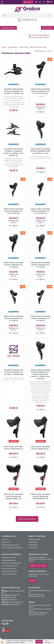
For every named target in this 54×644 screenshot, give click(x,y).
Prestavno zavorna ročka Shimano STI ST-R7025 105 (40, 211)
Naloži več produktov (27, 519)
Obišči (32, 581)
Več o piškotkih (48, 642)
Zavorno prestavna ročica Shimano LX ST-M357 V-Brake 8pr (14, 372)
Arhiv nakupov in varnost (10, 566)
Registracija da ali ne (9, 558)
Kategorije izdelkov (8, 28)
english (51, 2)
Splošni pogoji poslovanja (10, 545)
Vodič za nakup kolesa (9, 574)
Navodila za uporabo (9, 569)
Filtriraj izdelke (47, 28)
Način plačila (33, 542)
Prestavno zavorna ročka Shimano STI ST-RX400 (13, 265)
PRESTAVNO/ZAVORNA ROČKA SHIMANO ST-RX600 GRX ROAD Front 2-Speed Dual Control (41, 374)
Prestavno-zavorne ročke (38, 47)
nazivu (50, 51)
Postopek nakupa (34, 539)
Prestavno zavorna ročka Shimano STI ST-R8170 (13, 319)
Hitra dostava (33, 545)
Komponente (13, 47)
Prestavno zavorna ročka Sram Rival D (13, 448)
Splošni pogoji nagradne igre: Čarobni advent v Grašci (38, 614)
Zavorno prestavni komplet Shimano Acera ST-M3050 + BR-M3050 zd (13, 152)
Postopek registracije (8, 560)
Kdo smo (5, 539)
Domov (4, 47)
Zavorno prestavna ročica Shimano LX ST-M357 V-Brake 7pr (14, 91)
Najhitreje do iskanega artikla (11, 563)
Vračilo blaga (33, 548)
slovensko (48, 2)
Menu (2, 2)
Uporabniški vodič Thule (9, 571)
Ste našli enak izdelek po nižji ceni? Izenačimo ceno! (39, 36)
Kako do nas (6, 542)
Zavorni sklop (23, 47)
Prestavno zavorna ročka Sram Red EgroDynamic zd (13, 496)
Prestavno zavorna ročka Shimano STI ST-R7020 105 (13, 211)
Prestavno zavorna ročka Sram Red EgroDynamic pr (40, 496)
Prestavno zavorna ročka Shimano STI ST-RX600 (40, 265)
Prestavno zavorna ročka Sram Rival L (40, 448)
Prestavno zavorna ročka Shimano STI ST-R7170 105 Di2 (40, 91)
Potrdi (39, 642)
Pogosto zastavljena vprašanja (12, 548)
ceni (44, 51)
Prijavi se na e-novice (38, 566)
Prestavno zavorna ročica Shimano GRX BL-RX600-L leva (40, 151)
